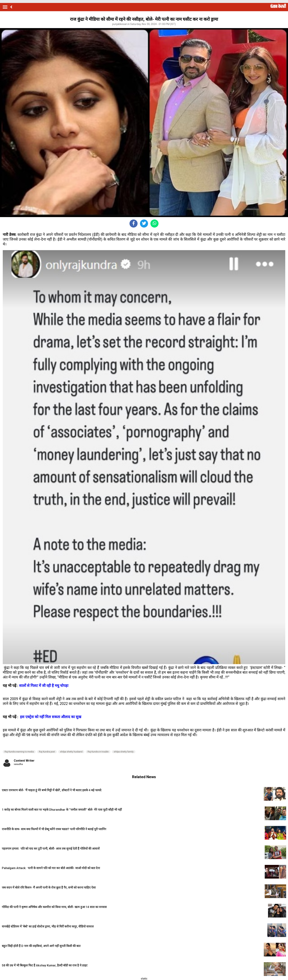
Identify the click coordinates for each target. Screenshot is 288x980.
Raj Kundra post (47, 752)
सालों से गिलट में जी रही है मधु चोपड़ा (44, 686)
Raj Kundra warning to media (19, 752)
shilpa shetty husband (71, 752)
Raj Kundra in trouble (98, 752)
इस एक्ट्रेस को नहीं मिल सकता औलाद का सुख (50, 717)
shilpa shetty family (124, 752)
